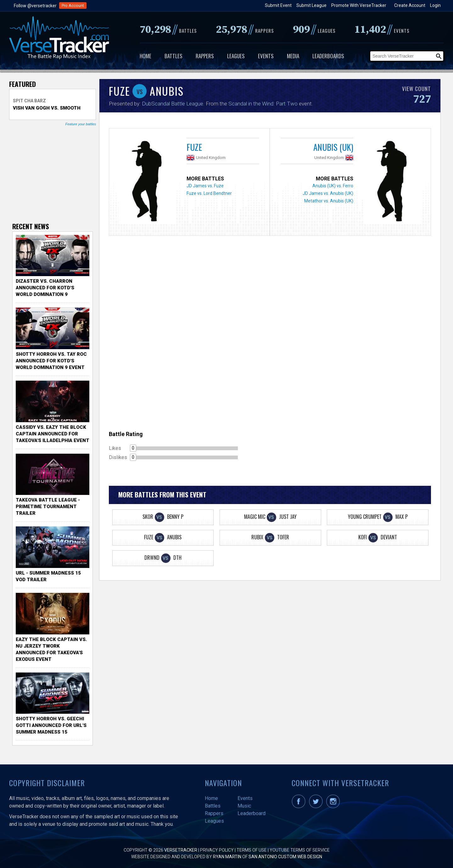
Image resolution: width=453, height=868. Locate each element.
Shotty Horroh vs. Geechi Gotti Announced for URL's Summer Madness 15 (51, 725)
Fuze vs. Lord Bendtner (209, 193)
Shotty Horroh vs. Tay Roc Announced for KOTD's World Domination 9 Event (51, 361)
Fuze (194, 147)
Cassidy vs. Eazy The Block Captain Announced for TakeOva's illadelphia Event (53, 434)
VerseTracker (181, 850)
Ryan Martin (227, 857)
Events (266, 56)
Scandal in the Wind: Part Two (263, 104)
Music (244, 806)
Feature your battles (81, 124)
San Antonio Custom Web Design (285, 857)
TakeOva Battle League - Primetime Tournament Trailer (48, 507)
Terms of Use (252, 850)
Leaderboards (328, 56)
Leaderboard (252, 813)
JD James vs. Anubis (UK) (328, 193)
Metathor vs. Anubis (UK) (329, 201)
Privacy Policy (217, 850)
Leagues (236, 56)
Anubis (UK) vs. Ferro (333, 186)
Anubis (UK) (333, 147)
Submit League (311, 5)
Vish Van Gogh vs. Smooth (47, 108)
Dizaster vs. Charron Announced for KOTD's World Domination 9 (45, 288)
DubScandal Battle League (173, 104)
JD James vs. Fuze (205, 186)
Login (435, 5)
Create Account (410, 5)
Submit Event (278, 5)
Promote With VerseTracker (359, 5)
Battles (173, 56)
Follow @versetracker (35, 6)
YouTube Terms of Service (300, 850)
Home (145, 56)
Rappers (205, 56)
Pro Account (73, 6)
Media (293, 56)
